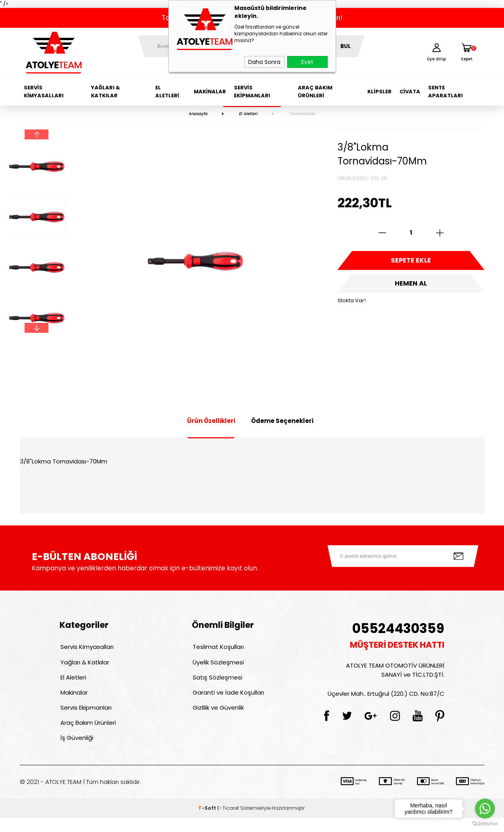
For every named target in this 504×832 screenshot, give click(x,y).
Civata (410, 92)
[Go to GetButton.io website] (485, 824)
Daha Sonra (264, 62)
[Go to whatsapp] (485, 809)
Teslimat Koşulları (217, 648)
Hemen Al (411, 288)
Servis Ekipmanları (252, 92)
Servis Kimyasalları (44, 92)
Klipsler (379, 92)
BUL (346, 46)
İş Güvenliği (76, 750)
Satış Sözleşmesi (217, 682)
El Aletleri (167, 92)
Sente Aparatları (445, 92)
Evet (307, 62)
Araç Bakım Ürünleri (315, 92)
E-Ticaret (228, 822)
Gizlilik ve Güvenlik (217, 716)
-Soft (208, 822)
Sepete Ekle (411, 262)
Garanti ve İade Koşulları (228, 699)
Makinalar (210, 92)
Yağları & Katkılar (105, 92)
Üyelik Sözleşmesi (217, 665)
